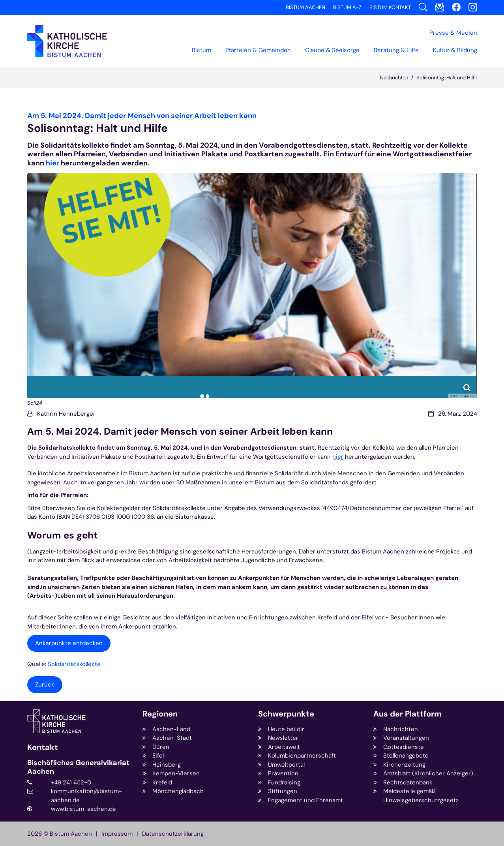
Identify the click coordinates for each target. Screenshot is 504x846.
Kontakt (43, 748)
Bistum (201, 50)
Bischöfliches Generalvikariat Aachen (78, 767)
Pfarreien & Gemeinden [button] (258, 50)
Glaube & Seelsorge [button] (332, 50)
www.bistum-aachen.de (83, 809)
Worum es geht (62, 535)
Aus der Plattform (408, 714)
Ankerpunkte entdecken (69, 643)
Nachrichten (394, 78)
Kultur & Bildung (455, 50)
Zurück (45, 685)
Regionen (160, 714)
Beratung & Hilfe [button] (396, 50)
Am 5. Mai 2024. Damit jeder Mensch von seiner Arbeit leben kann (180, 431)
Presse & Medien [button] (453, 33)
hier (52, 163)
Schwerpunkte (286, 714)
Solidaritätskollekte (74, 664)
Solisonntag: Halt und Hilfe (447, 78)
